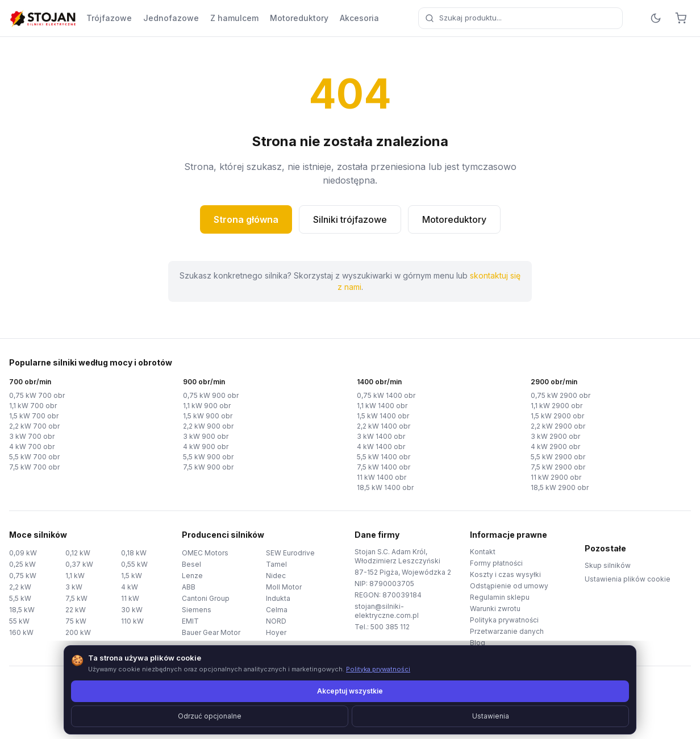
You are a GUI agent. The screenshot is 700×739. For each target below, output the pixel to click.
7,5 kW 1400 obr (384, 467)
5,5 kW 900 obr (208, 457)
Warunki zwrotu (495, 609)
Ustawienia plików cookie (628, 579)
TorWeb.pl (428, 716)
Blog (478, 643)
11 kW (130, 598)
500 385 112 (390, 627)
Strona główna (246, 219)
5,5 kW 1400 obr (384, 457)
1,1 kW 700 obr (33, 406)
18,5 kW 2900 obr (560, 487)
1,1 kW (75, 576)
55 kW (19, 621)
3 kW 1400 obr (381, 436)
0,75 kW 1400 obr (386, 395)
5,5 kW (20, 598)
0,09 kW (23, 553)
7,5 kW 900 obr (208, 467)
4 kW (130, 587)
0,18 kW (134, 553)
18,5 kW (22, 610)
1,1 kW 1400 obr (382, 406)
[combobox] (520, 18)
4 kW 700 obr (32, 447)
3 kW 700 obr (32, 436)
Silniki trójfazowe (350, 219)
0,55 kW (134, 564)
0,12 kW (78, 553)
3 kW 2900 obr (555, 436)
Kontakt (483, 552)
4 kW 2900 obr (555, 447)
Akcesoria (359, 18)
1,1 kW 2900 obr (557, 406)
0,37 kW (79, 564)
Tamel (276, 564)
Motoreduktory (299, 18)
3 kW (74, 587)
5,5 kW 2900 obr (558, 457)
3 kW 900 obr (206, 436)
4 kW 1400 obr (381, 447)
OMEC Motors (205, 553)
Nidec (276, 576)
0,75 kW (23, 576)
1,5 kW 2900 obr (557, 416)
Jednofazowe (171, 18)
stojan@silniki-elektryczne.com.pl (387, 611)
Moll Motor (284, 587)
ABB (189, 587)
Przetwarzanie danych (507, 631)
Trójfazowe (109, 18)
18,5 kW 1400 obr (385, 487)
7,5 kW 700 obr (34, 467)
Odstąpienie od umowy (509, 586)
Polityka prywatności (504, 620)
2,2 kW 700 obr (34, 426)
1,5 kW (132, 576)
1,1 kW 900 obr (207, 406)
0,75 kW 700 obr (37, 395)
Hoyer (276, 632)
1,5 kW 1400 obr (383, 416)
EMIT (190, 621)
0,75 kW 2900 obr (561, 395)
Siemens (197, 610)
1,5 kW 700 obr (34, 416)
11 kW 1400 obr (382, 477)
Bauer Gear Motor (211, 632)
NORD (276, 621)
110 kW (132, 621)
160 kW (21, 632)
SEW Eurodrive (290, 553)
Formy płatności (496, 563)
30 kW (132, 610)
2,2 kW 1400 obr (384, 426)
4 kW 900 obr (206, 447)
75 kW (76, 621)
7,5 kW (76, 598)
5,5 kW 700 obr (34, 457)
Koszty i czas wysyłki (505, 574)
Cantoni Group (206, 598)
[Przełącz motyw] (656, 18)
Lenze (192, 576)
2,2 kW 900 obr (208, 426)
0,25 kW (22, 564)
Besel (191, 564)
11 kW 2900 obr (556, 477)
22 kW (76, 610)
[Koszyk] (681, 18)
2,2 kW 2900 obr (558, 426)
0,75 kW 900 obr (211, 395)
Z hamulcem (234, 18)
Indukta (278, 598)
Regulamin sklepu (500, 597)
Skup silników (608, 565)
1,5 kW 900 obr (208, 416)
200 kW (78, 632)
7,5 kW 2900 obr (558, 467)
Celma (277, 610)
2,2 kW (20, 587)
